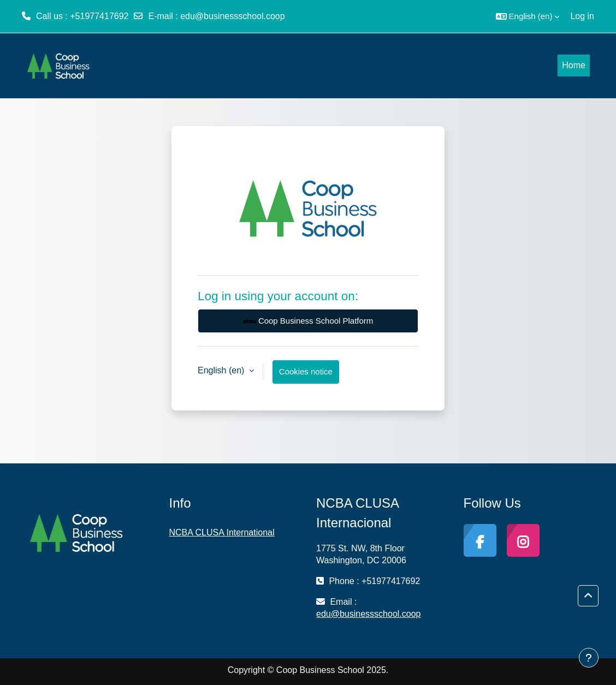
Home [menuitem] (574, 65)
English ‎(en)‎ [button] (222, 370)
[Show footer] (589, 658)
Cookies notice (306, 371)
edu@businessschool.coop (232, 16)
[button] (528, 16)
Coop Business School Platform (308, 321)
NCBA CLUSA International (222, 532)
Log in (582, 16)
